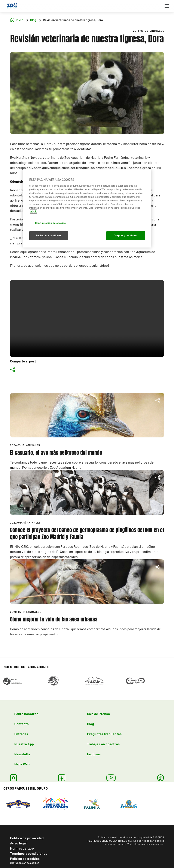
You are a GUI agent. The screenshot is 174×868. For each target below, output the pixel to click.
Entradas (21, 734)
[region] (87, 208)
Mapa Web (22, 764)
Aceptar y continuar (126, 235)
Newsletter (23, 754)
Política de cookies (25, 858)
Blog (91, 724)
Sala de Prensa (98, 714)
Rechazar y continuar (48, 235)
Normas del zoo (22, 848)
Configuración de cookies (25, 863)
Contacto (22, 724)
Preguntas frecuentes (104, 734)
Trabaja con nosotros (103, 744)
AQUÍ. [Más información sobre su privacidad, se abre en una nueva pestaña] (34, 211)
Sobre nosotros (26, 714)
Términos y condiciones (29, 853)
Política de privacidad (27, 838)
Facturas (94, 754)
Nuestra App (24, 744)
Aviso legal (18, 843)
